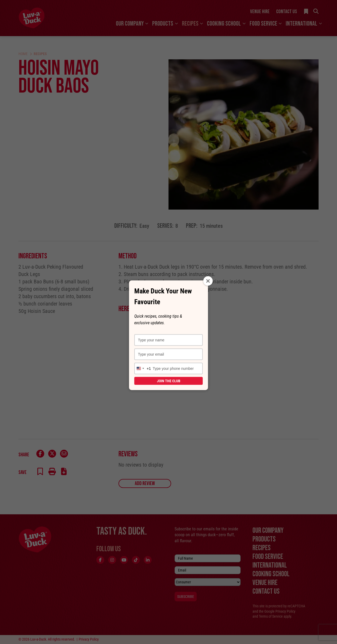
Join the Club (169, 381)
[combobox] (143, 369)
